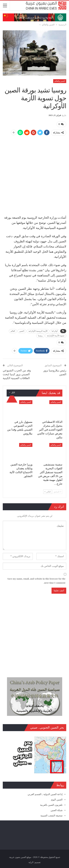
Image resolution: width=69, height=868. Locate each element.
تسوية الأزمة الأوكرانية (56, 336)
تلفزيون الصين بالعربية (51, 805)
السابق (57, 492)
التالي (48, 492)
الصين (22, 331)
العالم (13, 331)
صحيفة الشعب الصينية (52, 816)
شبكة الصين (57, 810)
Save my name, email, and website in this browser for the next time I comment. (36, 581)
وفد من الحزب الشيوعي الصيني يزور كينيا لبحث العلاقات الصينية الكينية (17, 374)
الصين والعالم (60, 81)
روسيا (40, 336)
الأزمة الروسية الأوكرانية (38, 331)
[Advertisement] (34, 174)
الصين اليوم (57, 800)
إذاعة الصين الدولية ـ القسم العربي (45, 794)
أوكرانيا (55, 331)
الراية (31, 862)
